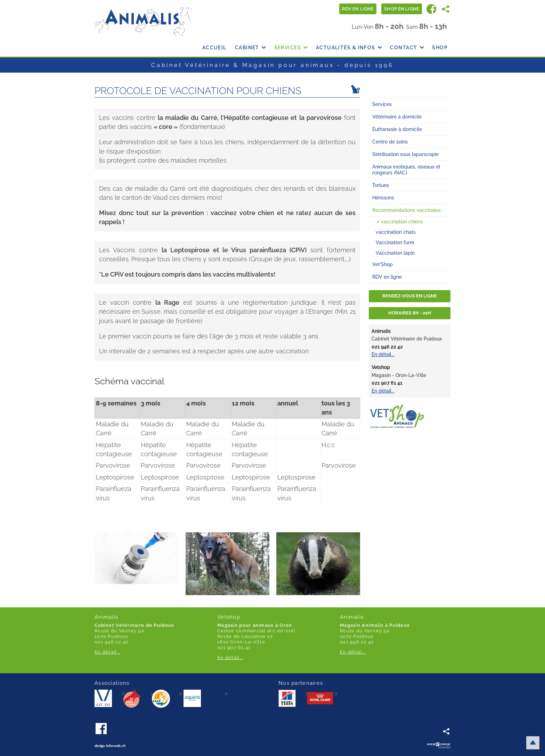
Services (291, 48)
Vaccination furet (395, 242)
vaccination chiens (402, 221)
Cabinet (250, 48)
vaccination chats (396, 232)
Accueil (214, 47)
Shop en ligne (402, 9)
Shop (440, 47)
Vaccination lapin (395, 253)
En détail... (383, 354)
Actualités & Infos (349, 48)
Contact (407, 48)
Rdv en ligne (358, 9)
